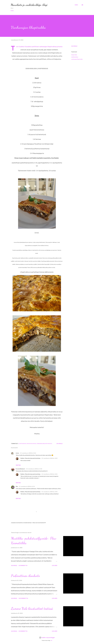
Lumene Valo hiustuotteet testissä (32, 609)
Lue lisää (55, 565)
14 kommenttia (23, 598)
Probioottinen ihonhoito (25, 576)
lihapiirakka (74, 55)
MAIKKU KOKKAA (74, 11)
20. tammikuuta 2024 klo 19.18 (34, 469)
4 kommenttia (23, 631)
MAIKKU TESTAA (60, 11)
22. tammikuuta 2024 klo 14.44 (49, 492)
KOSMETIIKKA (31, 11)
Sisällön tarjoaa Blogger (47, 638)
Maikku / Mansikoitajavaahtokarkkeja (30, 458)
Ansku (17, 453)
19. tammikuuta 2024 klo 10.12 (28, 453)
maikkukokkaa (75, 57)
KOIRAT (41, 11)
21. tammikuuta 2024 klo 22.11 (27, 486)
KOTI (49, 11)
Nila (17, 486)
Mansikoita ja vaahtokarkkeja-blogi (29, 5)
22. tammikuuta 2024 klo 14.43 (49, 458)
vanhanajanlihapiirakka (77, 59)
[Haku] (76, 5)
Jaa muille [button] (74, 46)
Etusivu (13, 11)
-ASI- (52, 641)
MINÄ (21, 11)
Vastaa (18, 465)
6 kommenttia (23, 565)
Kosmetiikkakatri (20, 469)
